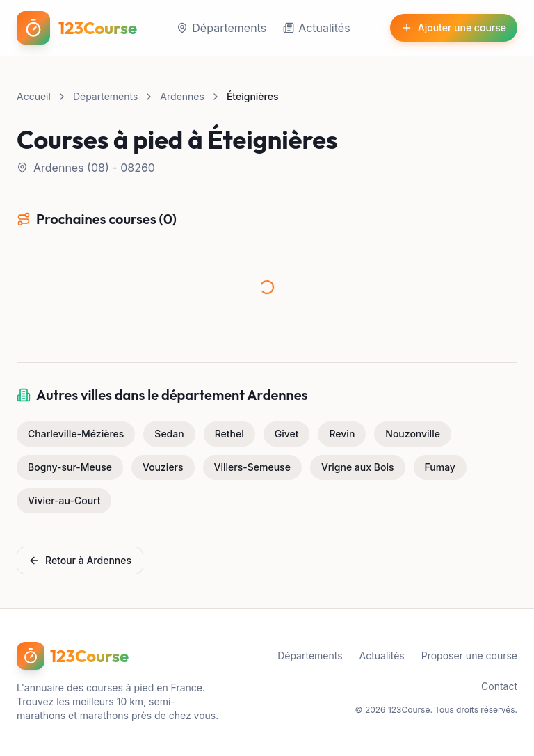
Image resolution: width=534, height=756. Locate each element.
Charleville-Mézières (76, 434)
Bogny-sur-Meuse (70, 467)
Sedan (169, 434)
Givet (287, 434)
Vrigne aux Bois (358, 467)
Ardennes (182, 96)
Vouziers (163, 467)
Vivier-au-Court (64, 500)
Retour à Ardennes (80, 560)
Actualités (316, 28)
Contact (499, 686)
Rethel (229, 434)
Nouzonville (413, 434)
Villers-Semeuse (252, 467)
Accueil (34, 96)
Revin (342, 434)
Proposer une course (469, 656)
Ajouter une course (454, 27)
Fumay (440, 467)
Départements (221, 28)
